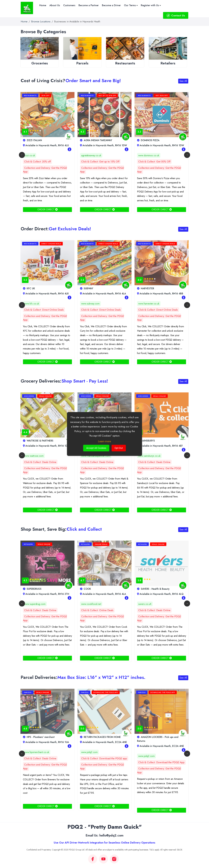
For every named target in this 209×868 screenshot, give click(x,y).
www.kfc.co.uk (89, 304)
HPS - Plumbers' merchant (96, 737)
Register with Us (151, 5)
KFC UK (86, 288)
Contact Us (176, 15)
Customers (69, 5)
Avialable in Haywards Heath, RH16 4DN (46, 446)
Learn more (104, 441)
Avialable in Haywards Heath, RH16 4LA (160, 294)
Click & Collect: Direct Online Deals (44, 310)
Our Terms (131, 5)
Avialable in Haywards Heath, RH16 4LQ (46, 594)
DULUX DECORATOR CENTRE (41, 737)
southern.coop (32, 456)
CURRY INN (31, 288)
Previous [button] (22, 155)
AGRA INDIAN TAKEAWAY (153, 140)
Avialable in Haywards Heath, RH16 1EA (46, 294)
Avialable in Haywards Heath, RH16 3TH (160, 446)
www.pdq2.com (146, 752)
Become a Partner (89, 5)
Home (43, 5)
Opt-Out (119, 448)
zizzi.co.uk (87, 155)
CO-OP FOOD (33, 441)
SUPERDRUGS (89, 589)
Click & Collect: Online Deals (154, 610)
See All (183, 81)
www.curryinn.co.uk (34, 304)
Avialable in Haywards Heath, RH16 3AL (46, 145)
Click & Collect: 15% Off (38, 162)
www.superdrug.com (92, 604)
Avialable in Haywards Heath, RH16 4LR (103, 294)
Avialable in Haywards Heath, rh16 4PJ (45, 742)
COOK (143, 589)
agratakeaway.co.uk (148, 155)
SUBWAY (144, 288)
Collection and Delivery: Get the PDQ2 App (45, 170)
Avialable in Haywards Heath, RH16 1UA (103, 742)
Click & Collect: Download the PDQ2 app (161, 758)
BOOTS (29, 589)
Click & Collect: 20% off (95, 162)
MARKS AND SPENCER (151, 441)
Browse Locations (41, 21)
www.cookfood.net (148, 604)
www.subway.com (147, 304)
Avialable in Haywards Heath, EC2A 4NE (161, 742)
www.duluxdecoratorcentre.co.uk (41, 748)
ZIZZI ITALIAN (89, 140)
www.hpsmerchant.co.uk (94, 752)
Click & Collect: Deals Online (40, 462)
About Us (55, 5)
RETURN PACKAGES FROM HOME (157, 737)
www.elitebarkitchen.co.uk (37, 155)
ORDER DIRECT (48, 209)
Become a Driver (111, 5)
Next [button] (187, 155)
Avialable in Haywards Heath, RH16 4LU (103, 145)
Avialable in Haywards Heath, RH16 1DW (161, 145)
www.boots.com (33, 604)
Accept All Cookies (96, 448)
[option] (40, 54)
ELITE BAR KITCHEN (36, 140)
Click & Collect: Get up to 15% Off (157, 162)
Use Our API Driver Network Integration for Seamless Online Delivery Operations (104, 843)
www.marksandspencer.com (153, 456)
